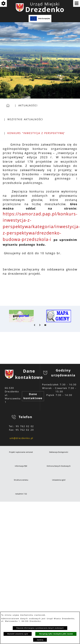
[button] (35, 325)
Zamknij (40, 640)
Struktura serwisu (21, 480)
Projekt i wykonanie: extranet (21, 452)
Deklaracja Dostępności (59, 452)
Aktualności (28, 105)
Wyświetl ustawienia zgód (18, 634)
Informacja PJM (21, 466)
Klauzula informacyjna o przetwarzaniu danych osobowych (40, 628)
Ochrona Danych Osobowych (59, 466)
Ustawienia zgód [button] (59, 480)
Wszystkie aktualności (25, 119)
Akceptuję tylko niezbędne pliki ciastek (56, 634)
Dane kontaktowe (33, 396)
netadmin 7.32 (21, 494)
